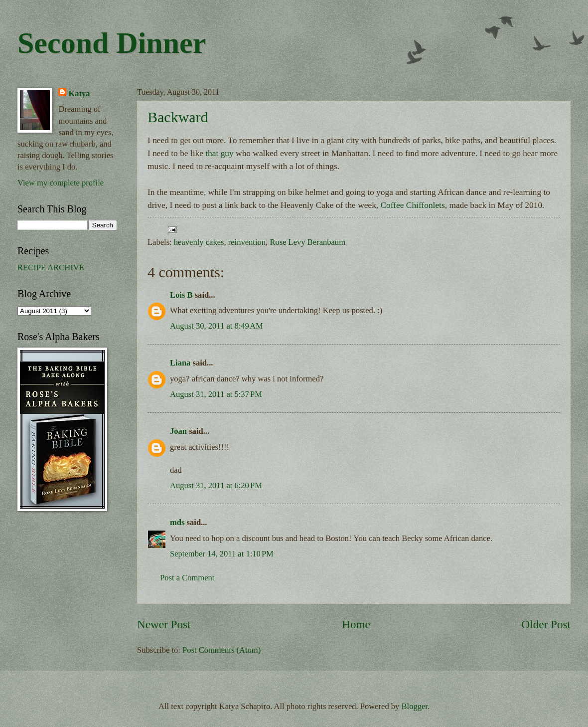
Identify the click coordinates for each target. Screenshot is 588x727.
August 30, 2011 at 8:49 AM (217, 326)
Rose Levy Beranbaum (307, 242)
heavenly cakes (199, 242)
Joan (178, 431)
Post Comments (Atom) (221, 650)
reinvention (247, 242)
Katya (79, 93)
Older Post (546, 624)
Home (356, 624)
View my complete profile (61, 183)
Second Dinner (112, 43)
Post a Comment (187, 578)
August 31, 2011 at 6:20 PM (216, 485)
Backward (178, 117)
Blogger (415, 706)
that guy (219, 153)
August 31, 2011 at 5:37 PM (216, 394)
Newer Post (164, 624)
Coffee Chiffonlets (413, 205)
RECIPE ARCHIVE (51, 268)
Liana (180, 363)
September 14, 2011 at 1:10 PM (222, 554)
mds (177, 522)
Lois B (181, 295)
